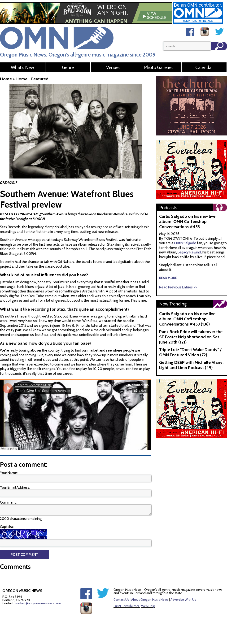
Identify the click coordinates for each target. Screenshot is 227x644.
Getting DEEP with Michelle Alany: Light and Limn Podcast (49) (191, 365)
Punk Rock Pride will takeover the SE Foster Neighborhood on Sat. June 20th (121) (191, 337)
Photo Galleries (159, 67)
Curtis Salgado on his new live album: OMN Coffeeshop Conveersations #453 (187, 222)
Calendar (204, 67)
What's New (22, 67)
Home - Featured (32, 79)
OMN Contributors (126, 606)
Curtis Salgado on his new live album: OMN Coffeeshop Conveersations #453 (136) (187, 319)
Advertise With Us (183, 600)
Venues (113, 67)
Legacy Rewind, (190, 252)
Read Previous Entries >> (178, 287)
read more (168, 278)
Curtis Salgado (186, 243)
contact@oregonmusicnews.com (38, 603)
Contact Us (121, 600)
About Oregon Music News (150, 600)
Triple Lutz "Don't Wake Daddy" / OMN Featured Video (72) (190, 352)
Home (6, 79)
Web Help (148, 606)
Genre (68, 67)
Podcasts (168, 208)
